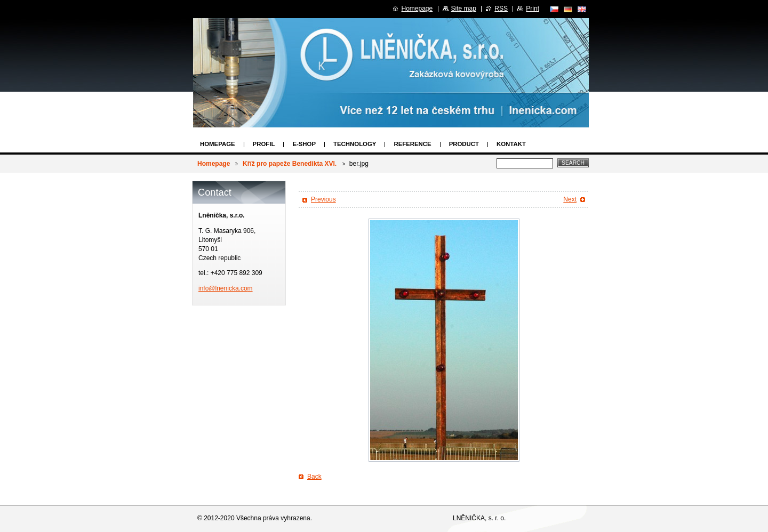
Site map (464, 9)
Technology (355, 144)
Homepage (218, 144)
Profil (264, 144)
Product (464, 144)
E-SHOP (304, 144)
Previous (323, 199)
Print (533, 9)
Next (570, 199)
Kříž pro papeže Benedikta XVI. (290, 164)
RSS (501, 9)
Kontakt (511, 144)
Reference (412, 144)
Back (314, 477)
